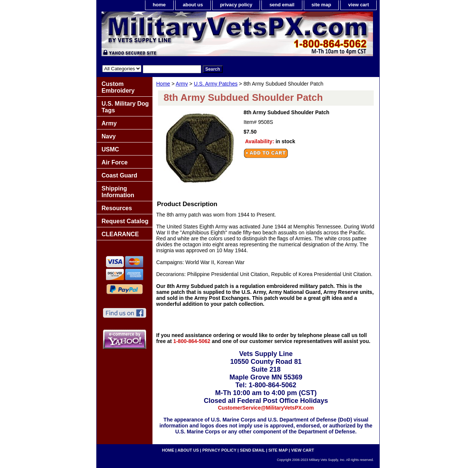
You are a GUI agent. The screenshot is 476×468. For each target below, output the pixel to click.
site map (321, 5)
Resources (117, 208)
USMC (110, 149)
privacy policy (236, 5)
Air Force (115, 162)
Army (182, 84)
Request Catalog (125, 221)
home (159, 5)
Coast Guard (119, 175)
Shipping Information (118, 192)
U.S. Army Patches (216, 84)
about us (193, 5)
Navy (109, 136)
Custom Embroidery (118, 87)
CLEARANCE (120, 234)
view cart (358, 5)
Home (163, 84)
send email (282, 5)
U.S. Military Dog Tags (125, 107)
